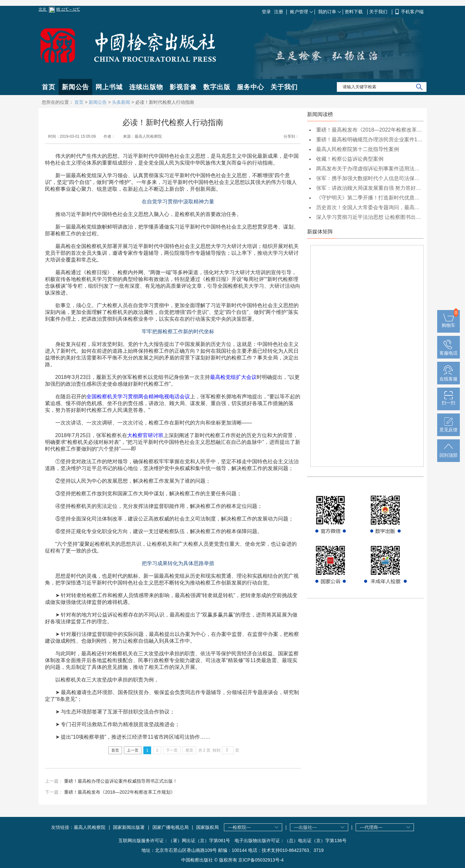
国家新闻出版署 (129, 827)
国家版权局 (207, 827)
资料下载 (354, 12)
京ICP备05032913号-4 (261, 860)
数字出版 (217, 87)
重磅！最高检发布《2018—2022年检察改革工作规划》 (119, 792)
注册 (279, 12)
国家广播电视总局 (171, 827)
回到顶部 (448, 453)
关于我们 (379, 12)
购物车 (448, 323)
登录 (266, 12)
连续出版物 (146, 87)
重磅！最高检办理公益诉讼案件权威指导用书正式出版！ (121, 781)
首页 (49, 87)
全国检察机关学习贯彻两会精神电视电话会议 (138, 396)
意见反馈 (448, 427)
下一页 (172, 750)
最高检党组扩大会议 (233, 377)
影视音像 (183, 87)
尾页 (189, 750)
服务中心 (250, 87)
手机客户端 (412, 12)
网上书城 (109, 87)
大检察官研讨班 (145, 435)
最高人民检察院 (90, 827)
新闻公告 (75, 87)
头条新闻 (121, 102)
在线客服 (448, 376)
